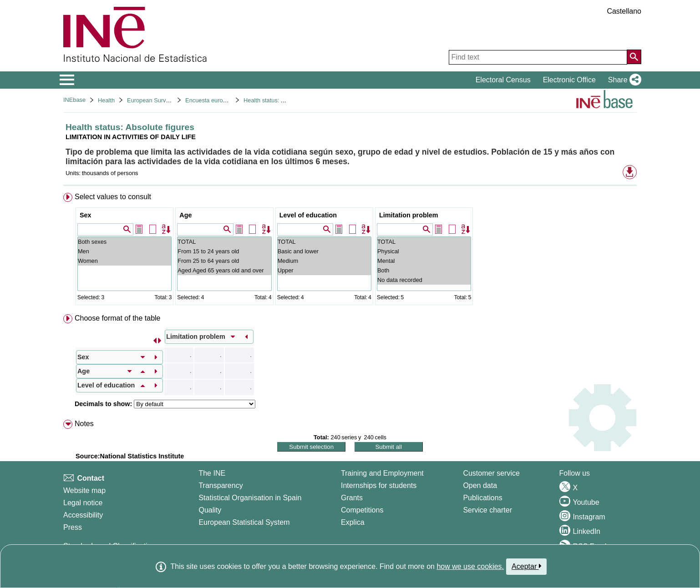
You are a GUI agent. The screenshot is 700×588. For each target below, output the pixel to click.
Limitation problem (409, 215)
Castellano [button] (624, 11)
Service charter (487, 510)
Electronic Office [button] (569, 80)
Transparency (221, 485)
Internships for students (379, 485)
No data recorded (424, 280)
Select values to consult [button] (113, 197)
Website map (84, 490)
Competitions (362, 510)
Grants (352, 498)
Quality (210, 510)
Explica (353, 522)
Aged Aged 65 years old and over (224, 270)
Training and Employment (382, 473)
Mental (424, 261)
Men (124, 251)
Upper (324, 270)
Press (73, 527)
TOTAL (224, 242)
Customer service (491, 473)
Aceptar (526, 566)
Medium (324, 261)
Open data (480, 485)
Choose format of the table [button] (118, 318)
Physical (424, 251)
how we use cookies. (470, 566)
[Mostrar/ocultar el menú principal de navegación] (67, 80)
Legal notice (83, 503)
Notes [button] (84, 424)
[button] (623, 80)
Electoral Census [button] (503, 80)
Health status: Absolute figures (283, 100)
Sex (86, 215)
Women (124, 261)
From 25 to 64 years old (224, 261)
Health (106, 100)
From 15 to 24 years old (224, 251)
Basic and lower (324, 251)
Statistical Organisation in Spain (250, 498)
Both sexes (124, 242)
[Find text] (538, 57)
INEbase (74, 100)
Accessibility (83, 515)
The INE (212, 473)
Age (185, 215)
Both (424, 270)
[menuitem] (350, 251)
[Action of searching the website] (634, 57)
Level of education (308, 215)
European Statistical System (244, 522)
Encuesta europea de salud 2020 (228, 100)
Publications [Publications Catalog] (482, 498)
